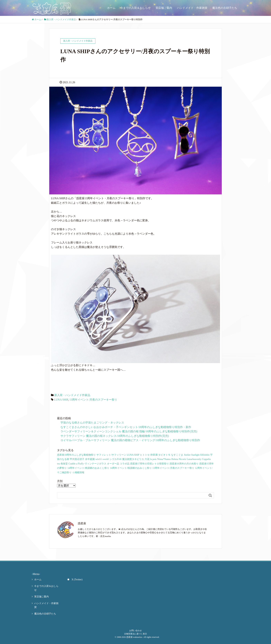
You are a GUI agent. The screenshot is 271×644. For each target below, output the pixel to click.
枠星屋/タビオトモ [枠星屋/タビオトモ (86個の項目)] (160, 455)
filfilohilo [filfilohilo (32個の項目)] (205, 455)
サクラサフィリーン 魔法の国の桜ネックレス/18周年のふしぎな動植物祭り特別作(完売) (115, 436)
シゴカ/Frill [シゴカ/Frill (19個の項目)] (115, 459)
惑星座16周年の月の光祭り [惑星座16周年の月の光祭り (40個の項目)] (184, 464)
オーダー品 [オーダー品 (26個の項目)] (113, 464)
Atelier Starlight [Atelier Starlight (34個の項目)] (192, 455)
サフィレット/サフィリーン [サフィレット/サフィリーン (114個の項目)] (111, 455)
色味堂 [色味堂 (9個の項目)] (64, 464)
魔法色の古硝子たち (225, 8)
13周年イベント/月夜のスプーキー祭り (93, 400)
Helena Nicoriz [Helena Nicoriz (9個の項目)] (179, 459)
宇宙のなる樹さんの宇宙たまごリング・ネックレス (92, 423)
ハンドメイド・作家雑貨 (192, 8)
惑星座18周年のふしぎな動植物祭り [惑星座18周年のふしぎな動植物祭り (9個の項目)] (76, 455)
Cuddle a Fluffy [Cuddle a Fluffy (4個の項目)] (76, 464)
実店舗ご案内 (164, 8)
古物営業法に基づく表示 (135, 634)
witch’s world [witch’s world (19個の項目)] (102, 459)
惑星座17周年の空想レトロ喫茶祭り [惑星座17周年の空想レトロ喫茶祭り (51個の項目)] (149, 464)
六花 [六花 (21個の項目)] (147, 459)
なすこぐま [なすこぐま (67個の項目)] (177, 455)
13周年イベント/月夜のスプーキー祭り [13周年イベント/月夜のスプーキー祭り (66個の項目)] (173, 468)
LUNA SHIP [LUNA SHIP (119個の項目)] (133, 455)
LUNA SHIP (61, 400)
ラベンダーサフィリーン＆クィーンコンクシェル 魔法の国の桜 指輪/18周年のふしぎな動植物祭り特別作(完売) (129, 431)
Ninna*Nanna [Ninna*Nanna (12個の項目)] (164, 459)
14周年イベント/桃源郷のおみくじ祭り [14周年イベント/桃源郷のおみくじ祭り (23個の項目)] (88, 468)
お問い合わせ (135, 631)
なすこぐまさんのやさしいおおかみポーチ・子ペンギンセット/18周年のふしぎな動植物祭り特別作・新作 (126, 427)
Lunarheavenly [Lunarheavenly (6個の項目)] (194, 459)
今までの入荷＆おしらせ (135, 8)
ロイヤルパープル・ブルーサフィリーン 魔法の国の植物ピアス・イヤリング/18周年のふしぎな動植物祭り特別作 (130, 440)
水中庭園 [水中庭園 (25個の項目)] (90, 459)
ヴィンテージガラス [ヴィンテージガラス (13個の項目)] (95, 464)
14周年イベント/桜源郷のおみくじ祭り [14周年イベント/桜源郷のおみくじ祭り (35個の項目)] (131, 468)
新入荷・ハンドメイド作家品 (72, 395)
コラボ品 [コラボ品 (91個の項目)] (125, 464)
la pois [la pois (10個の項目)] (153, 459)
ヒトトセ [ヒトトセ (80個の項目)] (145, 455)
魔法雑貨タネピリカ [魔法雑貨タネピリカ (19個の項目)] (133, 459)
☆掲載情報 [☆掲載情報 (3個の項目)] (78, 472)
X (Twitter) (75, 580)
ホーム (111, 8)
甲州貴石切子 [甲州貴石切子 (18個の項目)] (77, 459)
